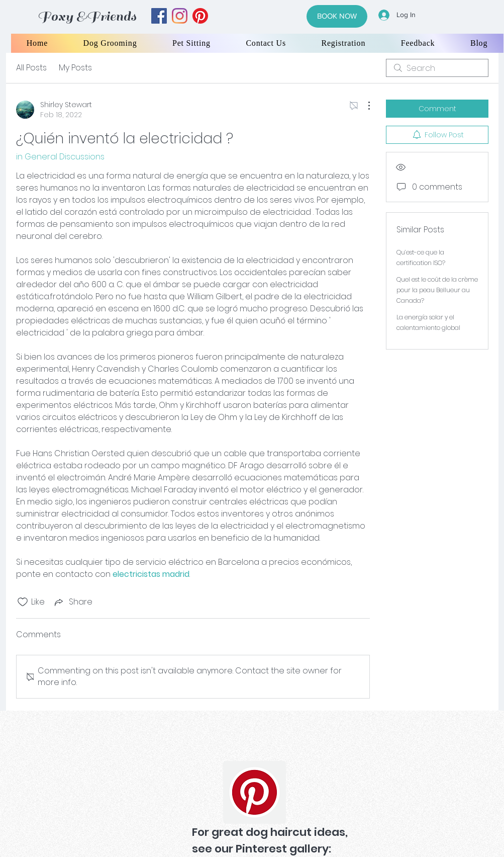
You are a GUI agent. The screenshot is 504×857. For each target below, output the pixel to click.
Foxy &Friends (87, 16)
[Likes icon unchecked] (23, 602)
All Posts (31, 68)
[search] (437, 68)
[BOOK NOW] (337, 16)
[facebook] (159, 16)
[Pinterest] (255, 792)
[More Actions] (364, 106)
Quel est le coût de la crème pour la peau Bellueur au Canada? (437, 290)
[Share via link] (73, 602)
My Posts (75, 68)
